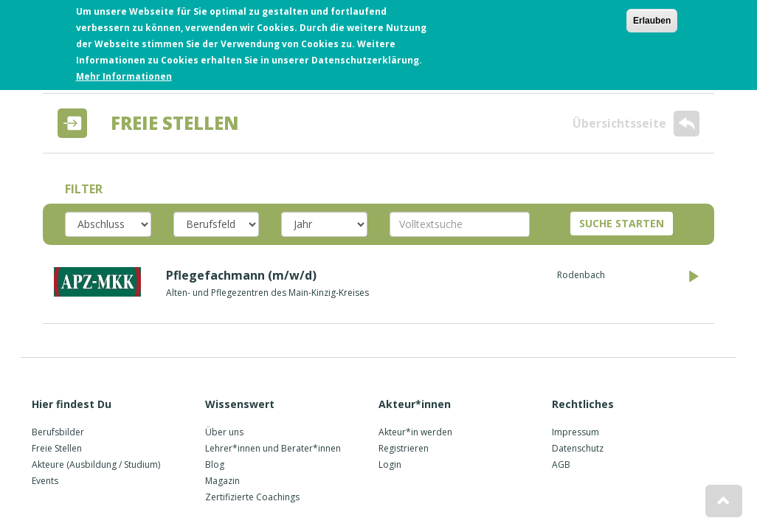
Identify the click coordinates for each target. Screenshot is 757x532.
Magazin (222, 481)
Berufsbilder (58, 432)
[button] (724, 501)
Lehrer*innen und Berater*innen (273, 448)
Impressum (575, 432)
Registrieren (404, 448)
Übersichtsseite (636, 124)
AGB (561, 464)
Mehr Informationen (124, 72)
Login (390, 464)
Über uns (224, 432)
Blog (215, 464)
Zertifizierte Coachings (252, 497)
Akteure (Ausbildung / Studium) (96, 464)
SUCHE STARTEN (622, 223)
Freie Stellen (57, 448)
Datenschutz (578, 448)
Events (45, 481)
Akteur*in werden (415, 432)
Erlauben (652, 16)
